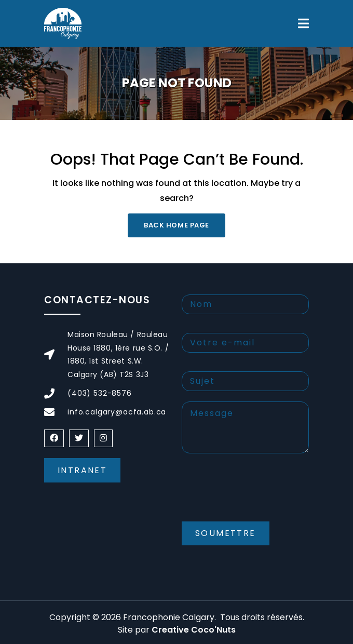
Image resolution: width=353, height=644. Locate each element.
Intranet (82, 470)
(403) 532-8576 (100, 393)
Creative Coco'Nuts (194, 630)
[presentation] (261, 496)
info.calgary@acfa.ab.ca (117, 412)
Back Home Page (176, 225)
